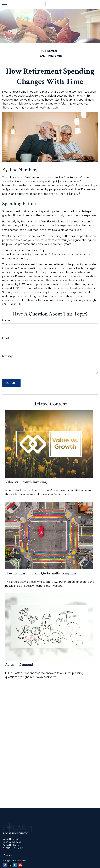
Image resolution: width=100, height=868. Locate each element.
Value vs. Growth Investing (26, 482)
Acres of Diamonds (20, 664)
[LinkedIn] (15, 865)
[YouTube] (20, 865)
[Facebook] (5, 865)
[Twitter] (10, 865)
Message (8, 356)
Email (6, 338)
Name (6, 320)
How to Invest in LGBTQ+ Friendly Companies (41, 573)
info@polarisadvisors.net (15, 861)
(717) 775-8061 (18, 848)
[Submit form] (11, 383)
